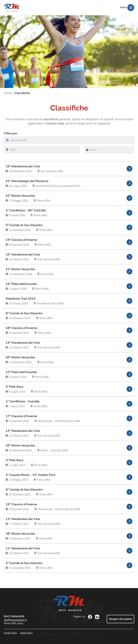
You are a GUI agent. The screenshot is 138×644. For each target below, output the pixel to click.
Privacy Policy (10, 633)
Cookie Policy (26, 633)
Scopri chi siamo (120, 619)
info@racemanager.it (15, 620)
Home (8, 93)
